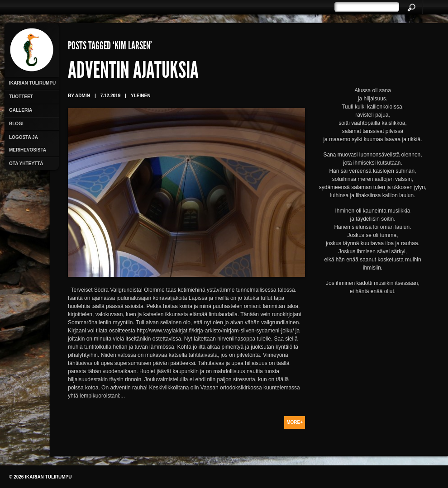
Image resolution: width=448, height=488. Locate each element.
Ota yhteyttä (26, 163)
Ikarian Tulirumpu (32, 83)
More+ (295, 422)
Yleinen (141, 96)
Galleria (21, 110)
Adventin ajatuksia (133, 72)
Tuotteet (21, 97)
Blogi (16, 124)
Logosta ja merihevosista (28, 144)
